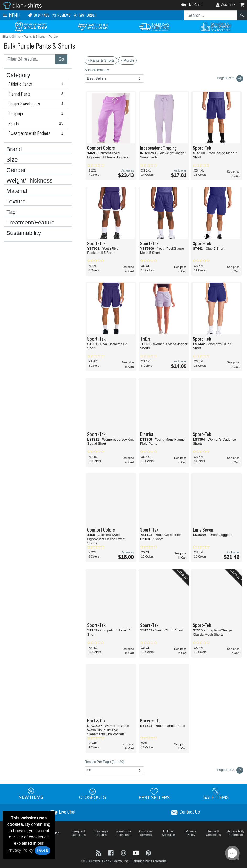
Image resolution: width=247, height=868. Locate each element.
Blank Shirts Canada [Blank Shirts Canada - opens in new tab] (149, 861)
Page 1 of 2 (230, 770)
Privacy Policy (20, 850)
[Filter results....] (30, 59)
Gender (16, 170)
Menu (11, 15)
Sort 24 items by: (97, 70)
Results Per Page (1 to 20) (104, 762)
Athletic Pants (37, 84)
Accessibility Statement (236, 833)
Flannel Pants (37, 94)
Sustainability (24, 233)
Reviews (61, 15)
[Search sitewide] (211, 15)
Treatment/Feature (31, 223)
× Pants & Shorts (101, 60)
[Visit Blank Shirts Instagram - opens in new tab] (124, 852)
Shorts (37, 124)
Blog (56, 833)
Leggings (37, 114)
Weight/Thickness (29, 181)
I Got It (42, 850)
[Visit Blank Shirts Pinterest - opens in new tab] (148, 852)
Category (18, 75)
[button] (186, 4)
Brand (14, 149)
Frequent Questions (79, 833)
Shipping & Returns (101, 833)
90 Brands (39, 15)
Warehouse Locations (123, 833)
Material (17, 191)
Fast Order (85, 15)
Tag (11, 212)
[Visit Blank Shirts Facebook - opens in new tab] (112, 852)
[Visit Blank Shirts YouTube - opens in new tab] (137, 852)
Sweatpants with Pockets (37, 133)
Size (12, 160)
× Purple (127, 60)
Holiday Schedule (168, 833)
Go (61, 59)
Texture (16, 202)
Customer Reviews (146, 833)
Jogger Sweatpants (37, 104)
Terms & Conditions (213, 833)
